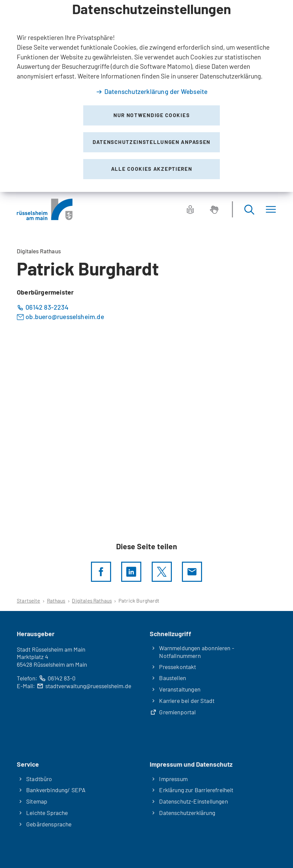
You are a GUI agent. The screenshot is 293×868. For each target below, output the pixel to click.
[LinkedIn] (131, 572)
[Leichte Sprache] (190, 209)
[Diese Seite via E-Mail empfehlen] (192, 572)
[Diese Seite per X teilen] (162, 572)
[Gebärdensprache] (214, 209)
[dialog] (146, 96)
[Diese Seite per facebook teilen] (101, 572)
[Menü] (271, 210)
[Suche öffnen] (249, 210)
